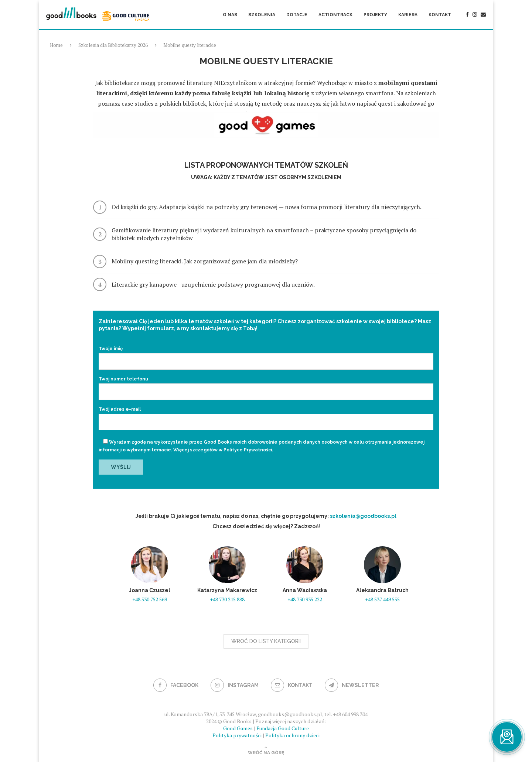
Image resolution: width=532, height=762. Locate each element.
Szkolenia (262, 15)
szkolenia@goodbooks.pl (363, 516)
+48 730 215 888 (227, 599)
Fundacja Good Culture (283, 728)
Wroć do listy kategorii (266, 641)
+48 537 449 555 (382, 599)
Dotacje (297, 15)
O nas (230, 15)
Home (56, 45)
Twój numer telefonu (266, 386)
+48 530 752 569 (150, 599)
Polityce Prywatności (248, 450)
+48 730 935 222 (305, 599)
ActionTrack (335, 15)
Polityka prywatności (237, 735)
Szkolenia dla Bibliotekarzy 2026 (113, 45)
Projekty (375, 15)
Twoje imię (266, 355)
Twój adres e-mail (266, 416)
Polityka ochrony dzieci (292, 735)
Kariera (408, 15)
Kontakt (440, 15)
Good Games (238, 728)
